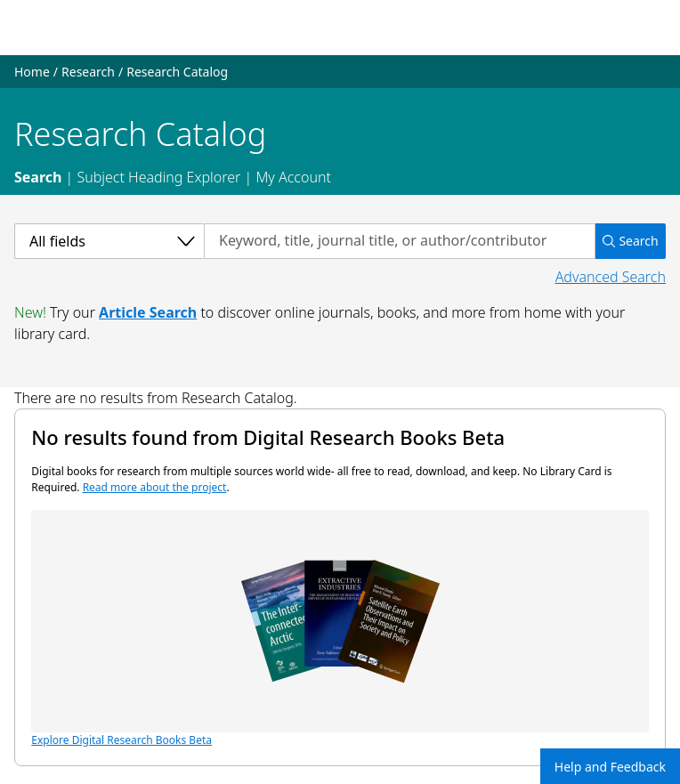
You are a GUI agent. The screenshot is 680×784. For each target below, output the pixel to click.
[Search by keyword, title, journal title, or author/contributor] (400, 241)
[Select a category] (109, 241)
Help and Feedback (610, 767)
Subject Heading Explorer (158, 177)
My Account (293, 177)
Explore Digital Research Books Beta (340, 629)
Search (38, 177)
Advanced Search (611, 277)
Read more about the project (155, 487)
